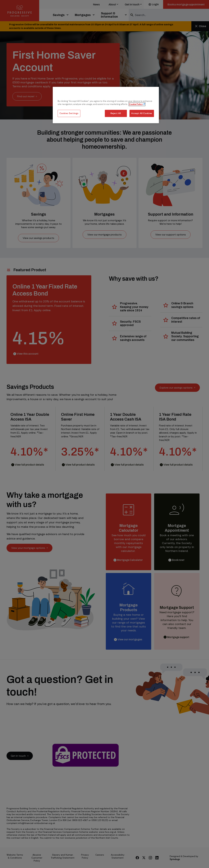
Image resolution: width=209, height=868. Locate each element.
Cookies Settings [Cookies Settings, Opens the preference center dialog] (69, 113)
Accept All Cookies (142, 113)
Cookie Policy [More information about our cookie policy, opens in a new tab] (136, 104)
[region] (106, 105)
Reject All (116, 113)
